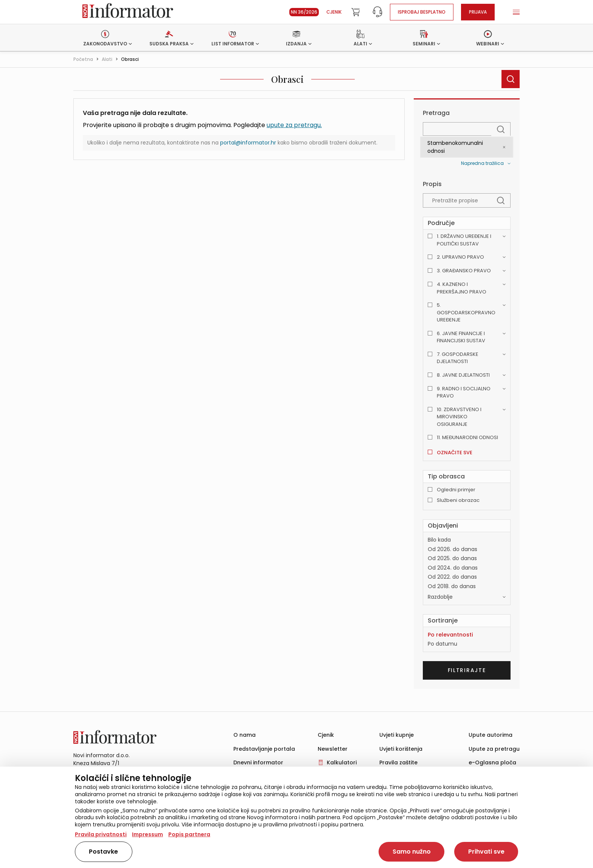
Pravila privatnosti (101, 834)
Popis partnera (189, 834)
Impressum (147, 834)
